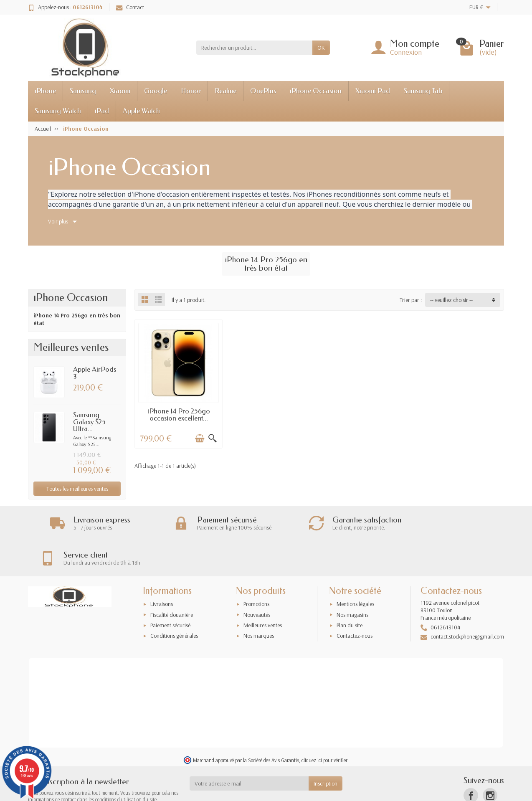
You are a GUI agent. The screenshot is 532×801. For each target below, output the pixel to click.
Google (156, 91)
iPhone (45, 91)
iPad (102, 111)
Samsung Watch (58, 111)
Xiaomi (120, 91)
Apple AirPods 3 (95, 373)
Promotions (256, 570)
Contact (130, 7)
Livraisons (162, 570)
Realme (225, 91)
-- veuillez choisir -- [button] (451, 300)
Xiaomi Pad (373, 91)
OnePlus (263, 91)
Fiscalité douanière (172, 580)
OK (321, 48)
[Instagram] (490, 761)
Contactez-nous (355, 601)
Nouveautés (257, 580)
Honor (191, 91)
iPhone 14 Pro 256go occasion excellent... (177, 413)
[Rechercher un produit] (254, 48)
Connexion (406, 52)
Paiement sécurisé (170, 591)
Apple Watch (141, 111)
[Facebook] (471, 761)
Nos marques (259, 601)
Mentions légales (355, 570)
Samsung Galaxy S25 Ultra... (89, 422)
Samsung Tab (423, 91)
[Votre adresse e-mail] (249, 749)
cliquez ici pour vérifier (324, 726)
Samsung (83, 91)
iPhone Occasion (316, 91)
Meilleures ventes (263, 591)
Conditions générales (174, 601)
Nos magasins (352, 580)
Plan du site (350, 591)
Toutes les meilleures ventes (77, 489)
